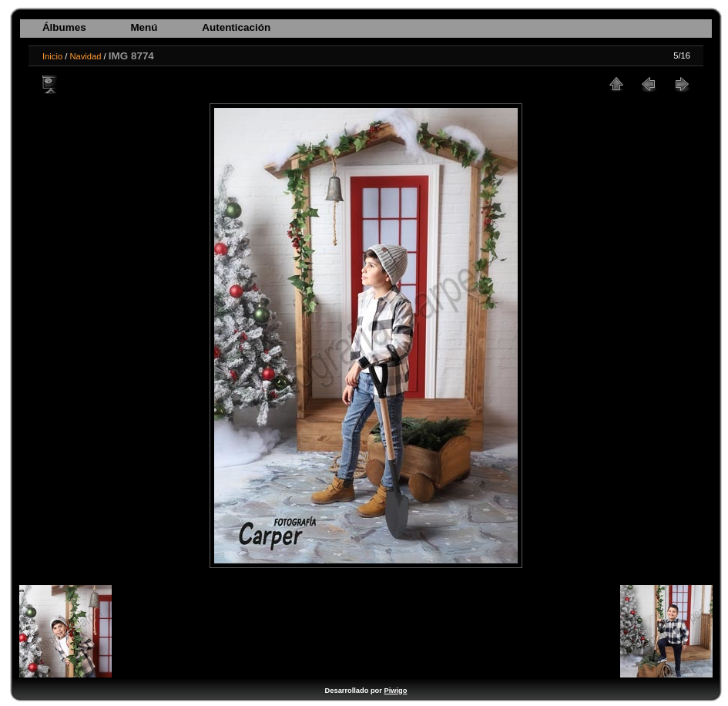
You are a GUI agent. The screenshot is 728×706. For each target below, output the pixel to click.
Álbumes (64, 27)
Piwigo (395, 691)
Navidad (85, 56)
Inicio (52, 56)
